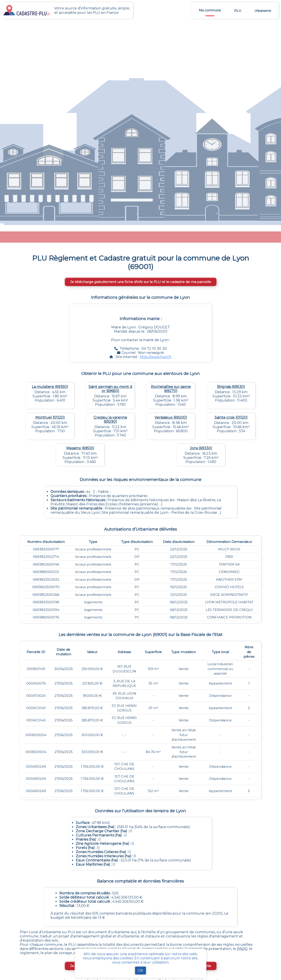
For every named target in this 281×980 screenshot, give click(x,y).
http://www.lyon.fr (156, 357)
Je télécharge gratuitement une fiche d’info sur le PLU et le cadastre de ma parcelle (140, 282)
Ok (140, 970)
